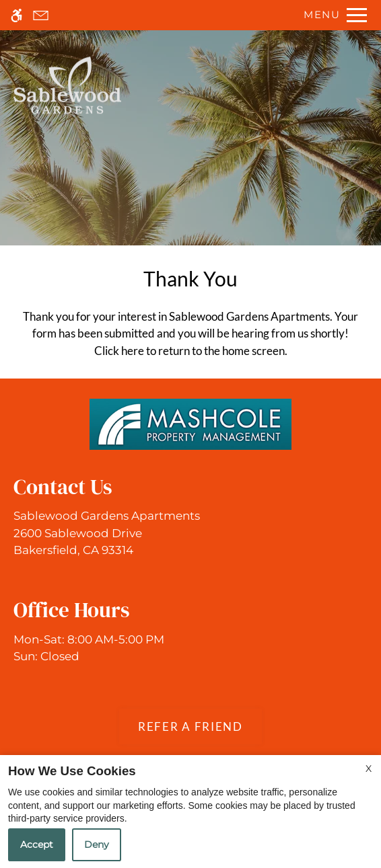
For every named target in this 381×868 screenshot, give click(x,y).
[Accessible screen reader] (16, 15)
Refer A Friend (190, 726)
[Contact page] (41, 15)
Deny (97, 844)
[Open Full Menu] (332, 15)
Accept (37, 844)
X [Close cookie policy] (369, 768)
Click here (119, 351)
